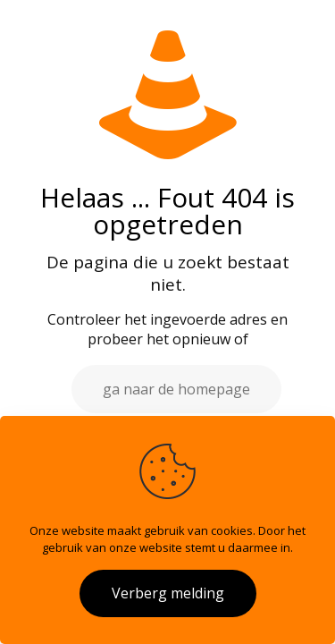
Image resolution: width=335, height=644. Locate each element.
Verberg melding (168, 593)
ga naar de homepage (176, 389)
